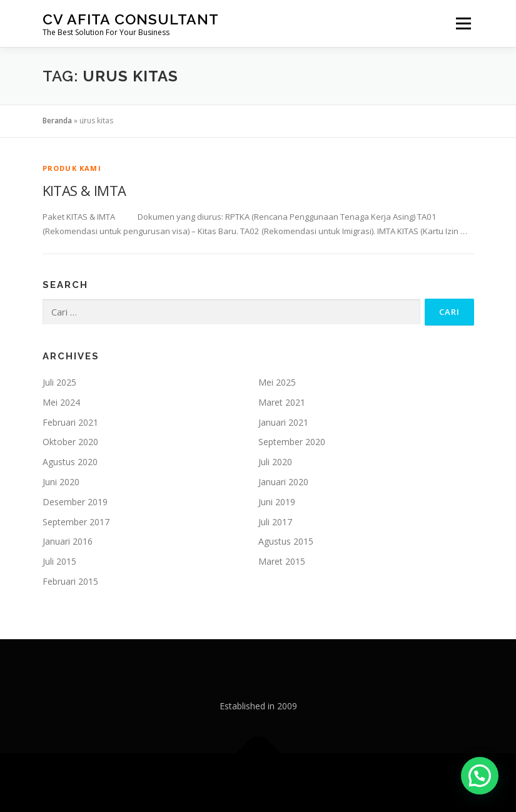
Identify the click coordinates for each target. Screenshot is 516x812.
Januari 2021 (283, 422)
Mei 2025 (277, 382)
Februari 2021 (70, 422)
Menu (463, 23)
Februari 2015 (70, 581)
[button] (480, 776)
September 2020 (292, 442)
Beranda (57, 121)
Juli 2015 (59, 561)
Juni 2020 (61, 482)
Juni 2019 (277, 502)
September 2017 (76, 522)
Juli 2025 (59, 382)
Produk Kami (72, 168)
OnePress (288, 782)
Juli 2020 (275, 462)
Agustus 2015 (286, 541)
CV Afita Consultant (131, 19)
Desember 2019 (75, 502)
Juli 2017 (275, 522)
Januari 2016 (68, 541)
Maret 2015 (282, 561)
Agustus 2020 (70, 462)
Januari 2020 (283, 482)
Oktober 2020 (70, 442)
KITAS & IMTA (84, 190)
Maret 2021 (282, 402)
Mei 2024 (61, 402)
